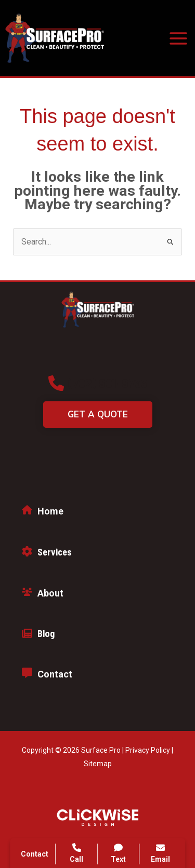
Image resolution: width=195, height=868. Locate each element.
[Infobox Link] (97, 514)
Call (76, 853)
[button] (98, 383)
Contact (35, 854)
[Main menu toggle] (178, 38)
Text (119, 853)
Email (161, 853)
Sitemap (98, 764)
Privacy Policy (148, 750)
